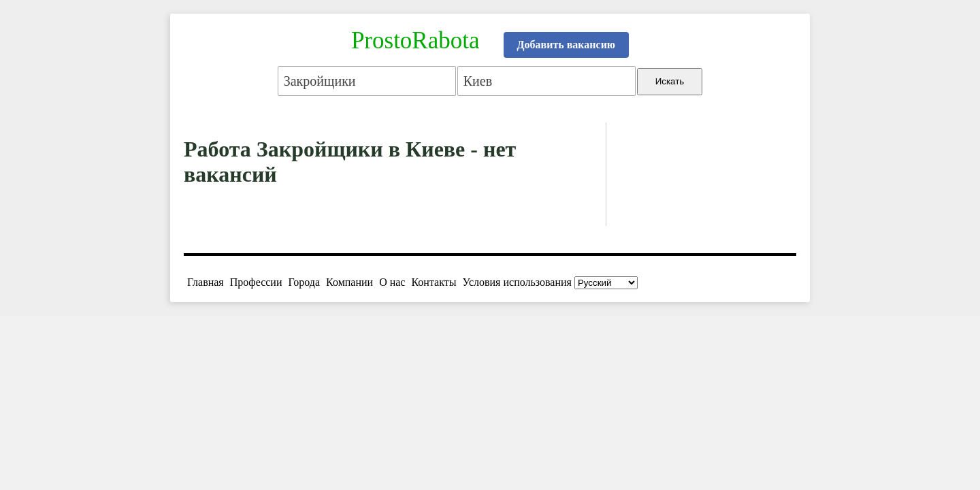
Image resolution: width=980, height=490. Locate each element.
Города (304, 282)
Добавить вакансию (567, 45)
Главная (206, 282)
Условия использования (517, 282)
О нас (392, 282)
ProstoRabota (415, 40)
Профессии (256, 282)
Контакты (434, 282)
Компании (349, 282)
